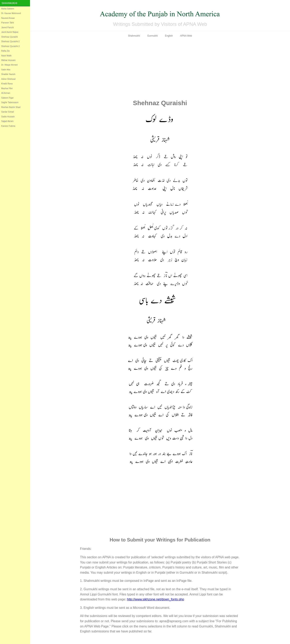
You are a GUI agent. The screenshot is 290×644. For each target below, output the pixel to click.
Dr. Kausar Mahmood (11, 13)
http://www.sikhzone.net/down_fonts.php (156, 599)
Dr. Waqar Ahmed (9, 65)
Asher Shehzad (8, 79)
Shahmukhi (9, 3)
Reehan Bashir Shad (11, 107)
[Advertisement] (160, 68)
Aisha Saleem (8, 9)
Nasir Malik (6, 56)
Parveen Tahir (8, 23)
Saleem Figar (7, 98)
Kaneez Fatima (8, 126)
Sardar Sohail (7, 112)
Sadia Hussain (8, 117)
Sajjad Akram (7, 121)
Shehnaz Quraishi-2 (10, 41)
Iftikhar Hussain (8, 60)
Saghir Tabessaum (10, 102)
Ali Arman (6, 93)
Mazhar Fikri (7, 88)
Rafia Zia (5, 51)
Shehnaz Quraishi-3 (10, 46)
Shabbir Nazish (8, 74)
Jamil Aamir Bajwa (10, 32)
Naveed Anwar (8, 18)
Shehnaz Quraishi (9, 37)
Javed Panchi (7, 27)
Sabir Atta (6, 70)
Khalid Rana (7, 84)
